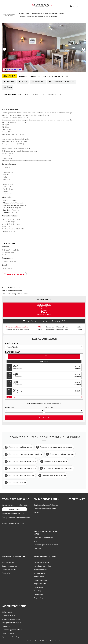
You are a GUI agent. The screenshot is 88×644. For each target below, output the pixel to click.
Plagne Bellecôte (40, 584)
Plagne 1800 (38, 587)
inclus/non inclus (52, 95)
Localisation (32, 95)
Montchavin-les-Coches (42, 566)
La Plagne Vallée (39, 573)
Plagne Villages (37, 14)
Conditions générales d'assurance (46, 545)
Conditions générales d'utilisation (46, 505)
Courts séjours (7, 626)
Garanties (37, 548)
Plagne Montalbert (40, 570)
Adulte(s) (9, 407)
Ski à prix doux (7, 612)
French (75, 5)
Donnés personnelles (9, 566)
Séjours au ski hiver (9, 616)
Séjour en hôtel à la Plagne (11, 637)
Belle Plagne (38, 591)
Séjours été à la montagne (11, 619)
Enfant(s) (49, 407)
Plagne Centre (39, 577)
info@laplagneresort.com (13, 523)
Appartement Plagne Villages (54, 14)
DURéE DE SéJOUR (12, 343)
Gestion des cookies (9, 570)
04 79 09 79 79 (42, 5)
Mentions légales (8, 562)
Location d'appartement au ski (12, 630)
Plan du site (6, 573)
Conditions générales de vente (45, 509)
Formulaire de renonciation (43, 538)
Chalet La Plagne (8, 633)
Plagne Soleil (38, 594)
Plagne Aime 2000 (40, 580)
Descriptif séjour (12, 94)
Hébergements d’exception (12, 623)
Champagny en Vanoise (42, 562)
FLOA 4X (37, 512)
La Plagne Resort (24, 14)
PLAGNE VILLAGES (14, 69)
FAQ (35, 541)
